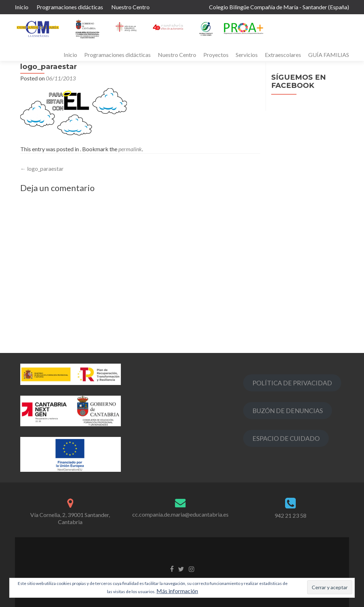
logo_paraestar (42, 168)
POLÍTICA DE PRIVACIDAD (292, 383)
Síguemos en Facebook (299, 81)
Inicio (22, 7)
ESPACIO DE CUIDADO (286, 438)
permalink (130, 149)
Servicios (247, 55)
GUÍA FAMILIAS (329, 55)
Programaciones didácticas (70, 7)
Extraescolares (283, 55)
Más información (177, 591)
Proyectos (216, 55)
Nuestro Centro (130, 7)
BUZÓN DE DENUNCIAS (288, 411)
